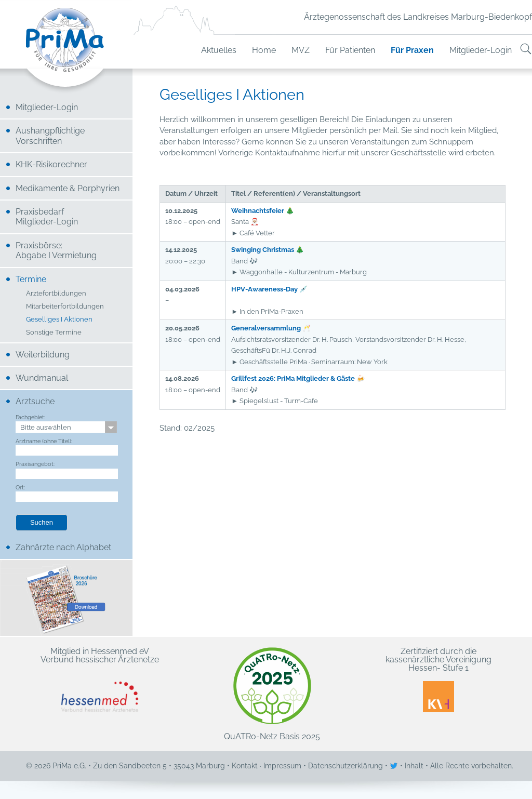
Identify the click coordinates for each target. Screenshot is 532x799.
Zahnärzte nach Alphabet (63, 547)
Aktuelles (219, 50)
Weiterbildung (43, 355)
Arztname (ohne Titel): (44, 441)
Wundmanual (42, 378)
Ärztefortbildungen (56, 294)
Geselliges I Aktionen (59, 320)
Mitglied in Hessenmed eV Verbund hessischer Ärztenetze (100, 680)
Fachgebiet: (30, 417)
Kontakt (245, 766)
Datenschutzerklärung (345, 766)
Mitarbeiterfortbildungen (65, 307)
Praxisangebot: (35, 464)
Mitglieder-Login (481, 50)
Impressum (282, 766)
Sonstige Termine (54, 333)
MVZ (301, 50)
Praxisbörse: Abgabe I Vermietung (56, 250)
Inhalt (414, 766)
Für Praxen (412, 50)
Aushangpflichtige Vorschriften (50, 136)
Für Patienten (350, 50)
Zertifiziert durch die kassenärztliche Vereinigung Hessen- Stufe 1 (438, 680)
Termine (31, 279)
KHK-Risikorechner (51, 164)
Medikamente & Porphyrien (68, 188)
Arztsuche (35, 401)
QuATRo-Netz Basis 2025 (272, 694)
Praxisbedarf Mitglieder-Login (47, 217)
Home (264, 50)
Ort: (20, 487)
